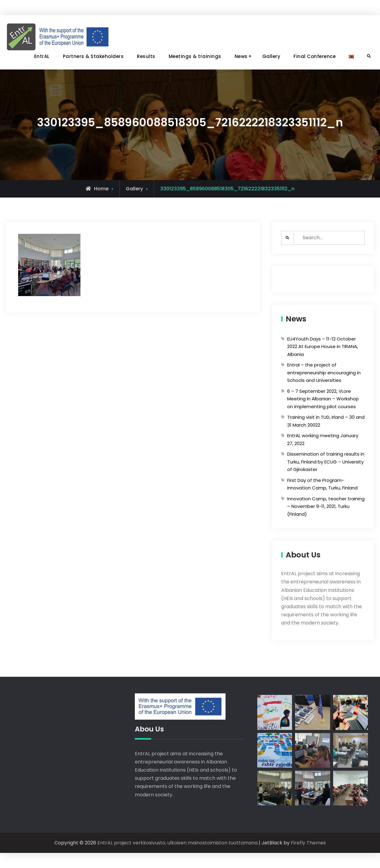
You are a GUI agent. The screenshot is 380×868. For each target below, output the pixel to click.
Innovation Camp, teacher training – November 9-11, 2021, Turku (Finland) (326, 506)
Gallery (271, 56)
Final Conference (315, 56)
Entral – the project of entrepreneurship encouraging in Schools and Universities (324, 373)
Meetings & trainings (195, 56)
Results (146, 56)
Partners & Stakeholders (93, 56)
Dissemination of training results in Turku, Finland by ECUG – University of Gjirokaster (326, 462)
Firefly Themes (308, 843)
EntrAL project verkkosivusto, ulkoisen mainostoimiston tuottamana (177, 843)
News (241, 56)
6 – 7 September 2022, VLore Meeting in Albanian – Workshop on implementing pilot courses (323, 399)
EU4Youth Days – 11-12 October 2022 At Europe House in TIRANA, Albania (323, 347)
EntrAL (42, 56)
